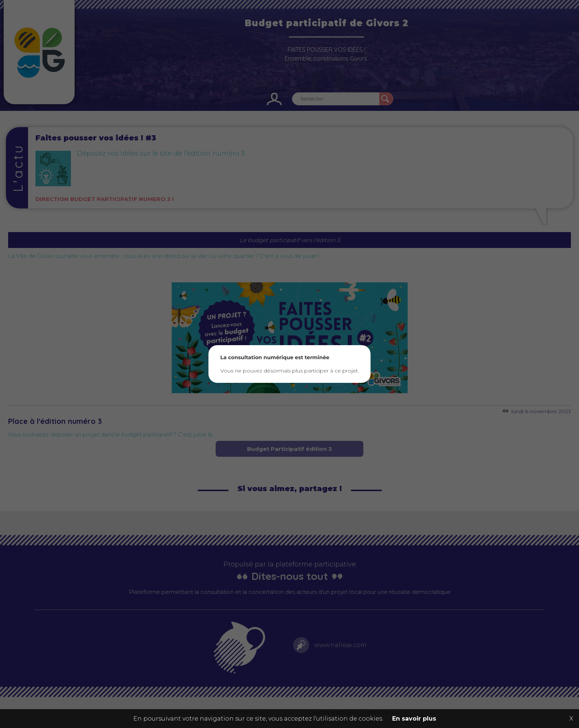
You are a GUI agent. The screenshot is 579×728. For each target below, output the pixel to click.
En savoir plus (414, 719)
